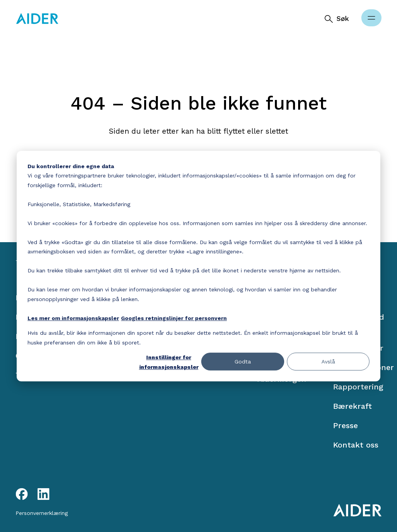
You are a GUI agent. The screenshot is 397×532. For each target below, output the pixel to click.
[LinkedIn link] (43, 494)
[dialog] (198, 266)
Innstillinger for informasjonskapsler (169, 362)
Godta (243, 362)
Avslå (328, 362)
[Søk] (336, 19)
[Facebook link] (22, 494)
